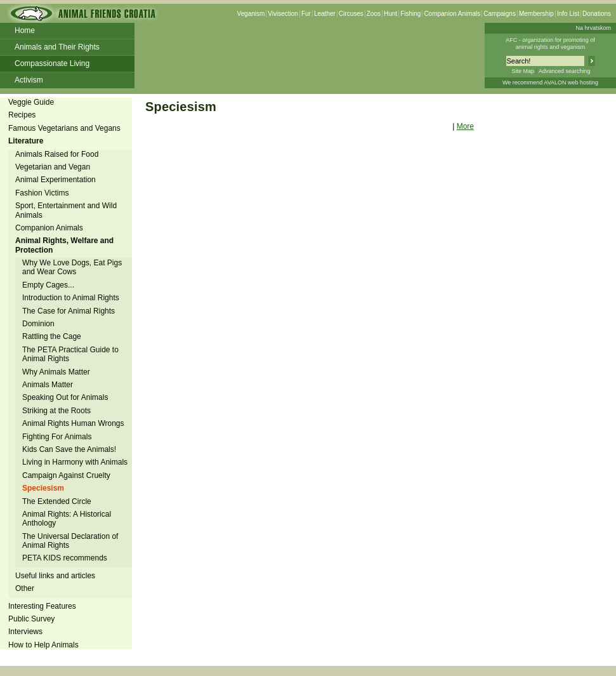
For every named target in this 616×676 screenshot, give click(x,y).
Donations (597, 14)
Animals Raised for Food (57, 154)
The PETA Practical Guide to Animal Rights (70, 354)
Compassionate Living (52, 63)
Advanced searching (565, 71)
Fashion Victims (42, 193)
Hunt (390, 14)
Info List (568, 14)
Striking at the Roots (56, 411)
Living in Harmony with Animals (75, 462)
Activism (29, 80)
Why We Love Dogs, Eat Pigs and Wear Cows (72, 267)
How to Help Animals (43, 645)
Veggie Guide (31, 102)
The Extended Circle (57, 501)
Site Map (523, 71)
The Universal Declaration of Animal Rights (70, 541)
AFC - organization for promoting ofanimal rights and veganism (550, 43)
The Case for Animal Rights (69, 311)
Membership (536, 14)
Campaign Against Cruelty (66, 475)
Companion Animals (452, 14)
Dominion (38, 324)
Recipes (22, 115)
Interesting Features (42, 606)
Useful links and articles (55, 576)
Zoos (374, 14)
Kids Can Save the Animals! (69, 449)
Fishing (410, 14)
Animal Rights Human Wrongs (73, 423)
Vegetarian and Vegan (53, 167)
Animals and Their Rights (57, 47)
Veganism (251, 14)
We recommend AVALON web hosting (550, 83)
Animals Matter (48, 385)
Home (25, 30)
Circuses (351, 14)
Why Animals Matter (56, 372)
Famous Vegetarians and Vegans (64, 128)
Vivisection (283, 14)
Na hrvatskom (593, 28)
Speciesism (43, 488)
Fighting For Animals (57, 437)
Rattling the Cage (52, 336)
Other (25, 588)
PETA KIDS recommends (65, 558)
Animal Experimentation (56, 180)
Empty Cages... (48, 285)
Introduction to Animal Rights (71, 298)
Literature (26, 141)
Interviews (25, 632)
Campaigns (500, 14)
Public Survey (31, 619)
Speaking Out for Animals (65, 397)
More (465, 126)
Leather (325, 14)
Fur (306, 14)
